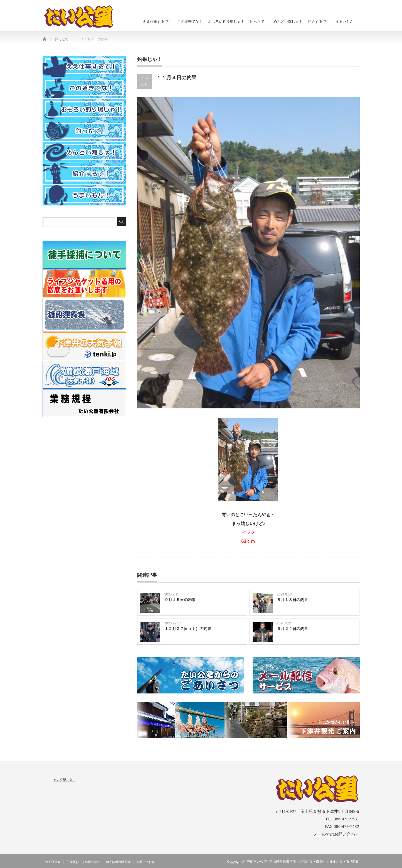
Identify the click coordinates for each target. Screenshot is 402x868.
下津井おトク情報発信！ (83, 862)
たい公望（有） (64, 780)
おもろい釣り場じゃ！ (226, 22)
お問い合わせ (145, 862)
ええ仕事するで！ (157, 22)
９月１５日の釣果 (180, 600)
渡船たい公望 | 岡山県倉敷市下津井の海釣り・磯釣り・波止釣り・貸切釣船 (303, 862)
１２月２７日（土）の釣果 (188, 629)
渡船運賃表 (53, 862)
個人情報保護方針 (118, 862)
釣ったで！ (259, 22)
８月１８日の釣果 (292, 600)
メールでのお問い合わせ (336, 834)
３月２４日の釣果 (292, 629)
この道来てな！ (190, 22)
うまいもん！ (346, 22)
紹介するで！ (319, 22)
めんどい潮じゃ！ (288, 22)
